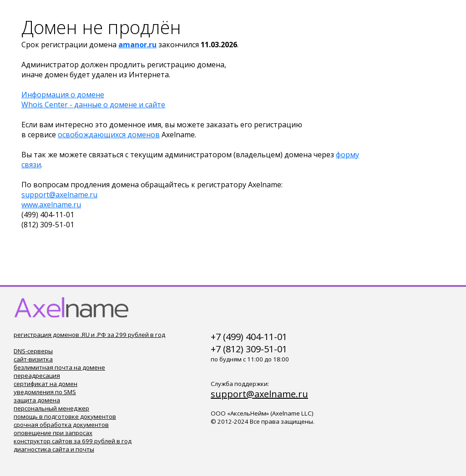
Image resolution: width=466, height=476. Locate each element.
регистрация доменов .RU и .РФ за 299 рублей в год (89, 335)
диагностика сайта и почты (54, 449)
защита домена (37, 400)
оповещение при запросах (53, 433)
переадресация (37, 376)
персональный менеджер (51, 408)
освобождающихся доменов (109, 135)
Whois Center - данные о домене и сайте (93, 105)
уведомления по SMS (45, 392)
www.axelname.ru (51, 205)
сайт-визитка (33, 359)
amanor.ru (137, 45)
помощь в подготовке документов (65, 416)
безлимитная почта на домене (59, 367)
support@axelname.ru (59, 195)
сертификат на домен (46, 384)
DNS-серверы (33, 351)
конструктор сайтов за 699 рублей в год (73, 441)
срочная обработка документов (61, 425)
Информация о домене (63, 95)
